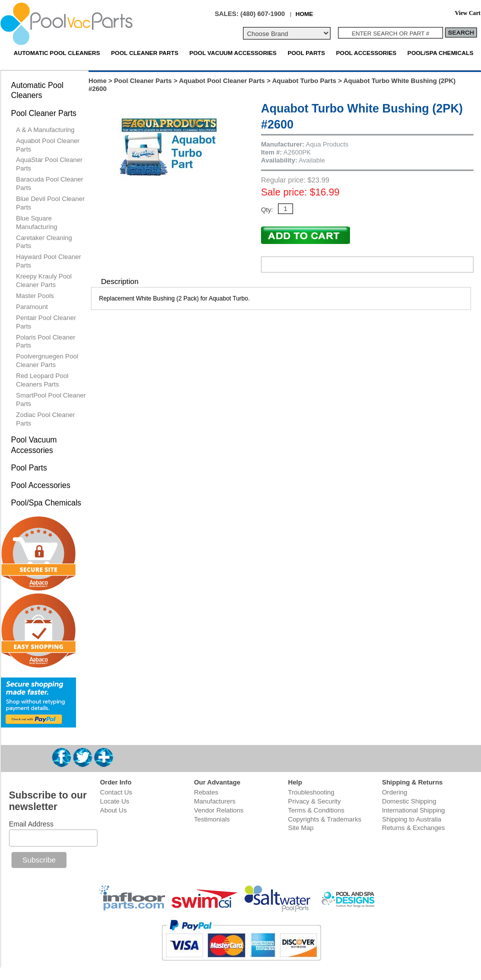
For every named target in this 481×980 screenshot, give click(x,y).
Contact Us (116, 792)
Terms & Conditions (316, 810)
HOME (304, 14)
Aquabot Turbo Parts (304, 81)
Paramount (32, 307)
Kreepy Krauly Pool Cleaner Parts (44, 280)
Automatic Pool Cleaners (57, 53)
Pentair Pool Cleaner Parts (46, 322)
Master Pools (35, 296)
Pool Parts (306, 53)
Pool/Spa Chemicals (440, 53)
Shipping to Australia (412, 819)
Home (97, 81)
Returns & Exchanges (413, 828)
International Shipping (413, 810)
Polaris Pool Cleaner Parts (46, 341)
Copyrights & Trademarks (325, 819)
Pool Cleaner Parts (145, 53)
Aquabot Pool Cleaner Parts (222, 81)
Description (120, 281)
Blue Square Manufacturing (36, 222)
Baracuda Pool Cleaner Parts (49, 183)
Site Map (301, 828)
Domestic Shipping (409, 801)
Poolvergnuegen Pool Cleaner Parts (47, 360)
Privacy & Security (314, 801)
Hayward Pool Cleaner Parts (48, 261)
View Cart (468, 13)
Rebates (206, 792)
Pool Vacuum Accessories (233, 53)
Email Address (31, 824)
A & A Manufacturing (45, 130)
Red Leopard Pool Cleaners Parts (42, 380)
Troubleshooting (311, 792)
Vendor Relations (219, 810)
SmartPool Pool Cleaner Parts (51, 399)
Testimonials (212, 819)
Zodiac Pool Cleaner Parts (45, 419)
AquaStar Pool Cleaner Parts (49, 164)
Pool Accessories (366, 53)
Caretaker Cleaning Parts (44, 242)
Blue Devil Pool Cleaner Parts (50, 203)
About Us (113, 810)
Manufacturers (215, 801)
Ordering (395, 792)
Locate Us (115, 801)
